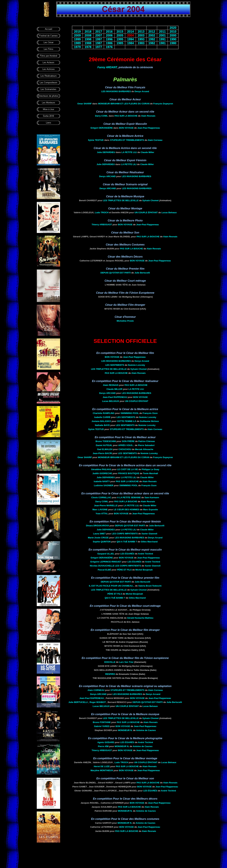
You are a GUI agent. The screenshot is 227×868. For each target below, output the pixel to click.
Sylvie (96, 140)
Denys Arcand (142, 91)
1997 (99, 39)
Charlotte (104, 413)
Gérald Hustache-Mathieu (140, 618)
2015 (120, 32)
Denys (107, 176)
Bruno (106, 441)
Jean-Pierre (102, 453)
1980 (173, 43)
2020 (173, 28)
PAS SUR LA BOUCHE (126, 116)
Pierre (103, 746)
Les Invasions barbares (116, 91)
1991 (162, 39)
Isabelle (102, 417)
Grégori (102, 128)
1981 (162, 43)
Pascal (104, 570)
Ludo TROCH (102, 212)
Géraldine (101, 469)
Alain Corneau (155, 140)
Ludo (121, 762)
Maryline (102, 770)
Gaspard (106, 554)
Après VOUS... (126, 445)
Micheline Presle (125, 321)
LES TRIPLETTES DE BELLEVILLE (121, 200)
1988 (88, 43)
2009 (77, 35)
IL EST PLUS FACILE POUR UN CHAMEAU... (112, 586)
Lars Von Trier (126, 662)
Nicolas (102, 566)
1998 (88, 39)
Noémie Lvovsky (137, 365)
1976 (109, 47)
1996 (109, 39)
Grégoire (106, 562)
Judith (102, 473)
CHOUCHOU (125, 449)
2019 (77, 32)
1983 (141, 43)
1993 (141, 39)
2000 (173, 35)
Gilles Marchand (149, 542)
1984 (130, 43)
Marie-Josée (98, 538)
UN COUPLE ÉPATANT (146, 212)
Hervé (102, 766)
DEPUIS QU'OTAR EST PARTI (116, 273)
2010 (173, 32)
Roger (98, 702)
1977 (99, 47)
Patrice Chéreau (147, 441)
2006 (109, 35)
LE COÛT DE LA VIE (128, 469)
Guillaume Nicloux (149, 421)
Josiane (101, 421)
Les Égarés (127, 554)
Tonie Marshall (150, 473)
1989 (77, 43)
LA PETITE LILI (129, 152)
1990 (173, 39)
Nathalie (102, 425)
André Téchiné (145, 554)
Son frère (128, 441)
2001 (162, 35)
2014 (130, 32)
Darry (101, 116)
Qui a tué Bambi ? (127, 542)
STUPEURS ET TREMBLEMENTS (127, 140)
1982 (152, 43)
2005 (120, 35)
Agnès (106, 742)
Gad (105, 449)
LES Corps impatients (125, 534)
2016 (109, 32)
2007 (99, 35)
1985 (120, 43)
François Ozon (150, 413)
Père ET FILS (124, 570)
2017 (99, 32)
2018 (88, 32)
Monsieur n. (125, 730)
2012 (152, 32)
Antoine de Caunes (146, 730)
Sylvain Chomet (150, 200)
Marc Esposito (151, 510)
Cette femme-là (127, 421)
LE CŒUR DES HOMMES (126, 510)
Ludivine (104, 485)
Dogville (110, 662)
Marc (100, 510)
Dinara (97, 526)
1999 (77, 39)
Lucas (110, 401)
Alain (96, 690)
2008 (88, 35)
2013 (141, 32)
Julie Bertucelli (142, 273)
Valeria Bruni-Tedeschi (150, 586)
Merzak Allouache (144, 449)
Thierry (102, 225)
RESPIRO (110, 674)
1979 (77, 47)
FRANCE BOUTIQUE (129, 473)
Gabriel (102, 726)
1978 (88, 47)
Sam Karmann (152, 497)
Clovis (101, 497)
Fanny (107, 67)
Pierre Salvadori (146, 445)
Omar (85, 104)
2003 (141, 35)
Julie (106, 152)
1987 (99, 43)
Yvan (102, 514)
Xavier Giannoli (149, 534)
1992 (152, 39)
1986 (109, 43)
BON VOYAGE (126, 128)
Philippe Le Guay (150, 469)
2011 (162, 32)
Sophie (102, 542)
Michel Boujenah (144, 570)
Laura (99, 534)
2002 (152, 35)
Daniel (104, 445)
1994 (130, 39)
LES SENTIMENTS (115, 365)
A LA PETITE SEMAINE (129, 497)
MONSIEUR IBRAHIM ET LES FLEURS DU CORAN (124, 104)
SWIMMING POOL (130, 413)
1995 (120, 39)
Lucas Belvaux (169, 212)
